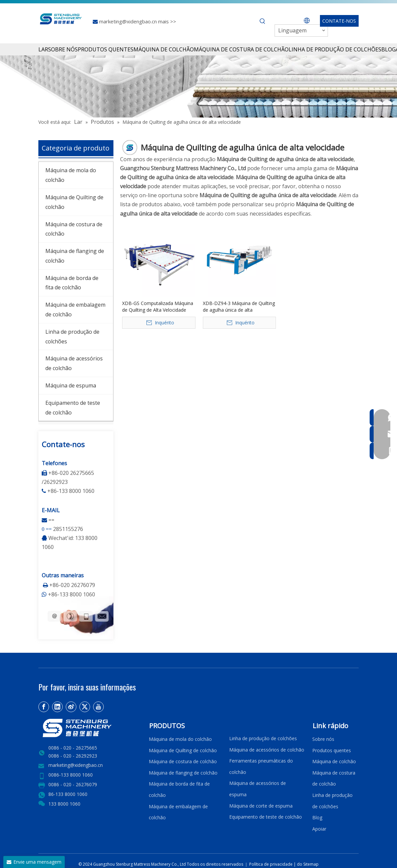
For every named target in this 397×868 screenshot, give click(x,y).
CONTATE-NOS (339, 21)
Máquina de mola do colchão (180, 739)
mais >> (167, 21)
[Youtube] (98, 707)
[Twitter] (85, 707)
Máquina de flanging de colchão (183, 773)
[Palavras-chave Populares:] (263, 21)
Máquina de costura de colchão (183, 761)
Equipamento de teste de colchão (266, 817)
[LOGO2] (90, 728)
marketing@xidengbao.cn (129, 21)
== (51, 520)
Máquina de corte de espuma (261, 806)
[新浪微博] (71, 707)
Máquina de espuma (71, 385)
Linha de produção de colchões (263, 738)
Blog (317, 817)
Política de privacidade (271, 864)
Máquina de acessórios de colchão (267, 750)
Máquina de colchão (334, 761)
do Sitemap (308, 864)
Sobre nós (323, 739)
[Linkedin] (57, 707)
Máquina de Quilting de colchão (183, 750)
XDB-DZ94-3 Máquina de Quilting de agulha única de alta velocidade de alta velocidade (239, 307)
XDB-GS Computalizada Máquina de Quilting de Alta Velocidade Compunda (158, 307)
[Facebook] (44, 707)
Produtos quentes (332, 750)
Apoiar (321, 829)
